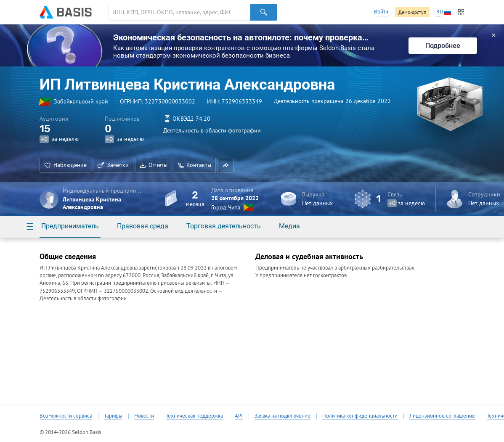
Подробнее (443, 46)
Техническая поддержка (194, 416)
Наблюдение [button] (65, 165)
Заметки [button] (113, 165)
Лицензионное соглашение (442, 416)
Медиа (289, 226)
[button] (225, 165)
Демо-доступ (412, 12)
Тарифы (113, 416)
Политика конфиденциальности (360, 416)
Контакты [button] (195, 165)
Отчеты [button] (154, 165)
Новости (144, 416)
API (239, 416)
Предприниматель (70, 226)
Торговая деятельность (224, 226)
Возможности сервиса (66, 416)
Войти (381, 12)
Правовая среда (143, 226)
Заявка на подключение (283, 416)
